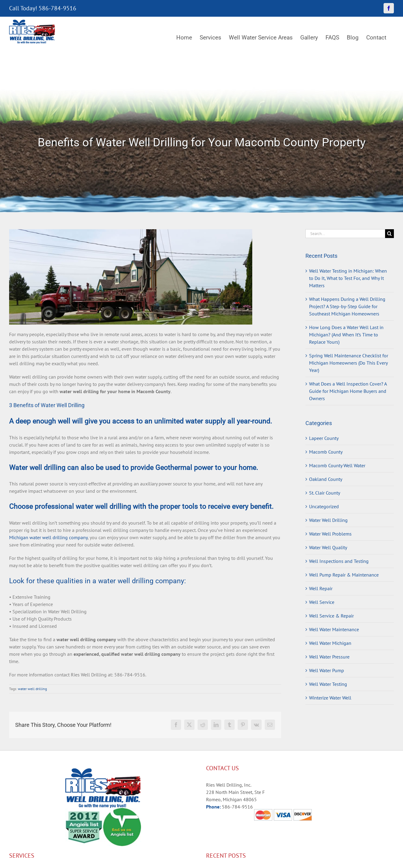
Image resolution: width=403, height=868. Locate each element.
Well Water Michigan (330, 643)
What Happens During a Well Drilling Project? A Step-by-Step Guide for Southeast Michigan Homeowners (347, 306)
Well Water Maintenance (334, 629)
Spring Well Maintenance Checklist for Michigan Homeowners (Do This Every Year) (349, 363)
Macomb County (326, 452)
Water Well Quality (328, 547)
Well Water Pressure (329, 657)
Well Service (322, 602)
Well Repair (321, 588)
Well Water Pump (327, 670)
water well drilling (32, 689)
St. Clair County (325, 493)
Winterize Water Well (330, 698)
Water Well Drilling (328, 520)
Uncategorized (324, 506)
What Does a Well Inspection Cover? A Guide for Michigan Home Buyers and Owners (348, 391)
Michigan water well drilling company (48, 537)
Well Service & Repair (331, 616)
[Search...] (345, 234)
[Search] (389, 234)
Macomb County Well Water (337, 465)
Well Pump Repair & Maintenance (344, 575)
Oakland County (326, 479)
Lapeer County (324, 438)
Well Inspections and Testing (339, 561)
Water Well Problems (330, 534)
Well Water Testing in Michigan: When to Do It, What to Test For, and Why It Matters (348, 278)
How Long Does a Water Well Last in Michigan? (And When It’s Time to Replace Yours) (346, 335)
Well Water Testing (328, 684)
